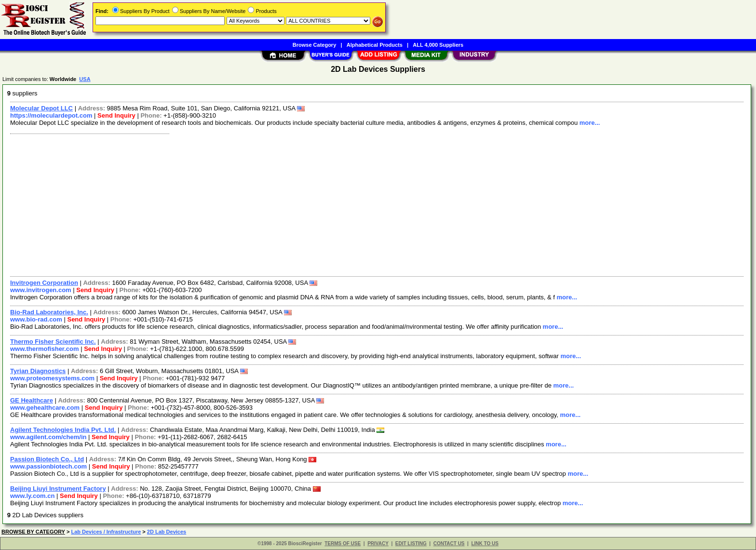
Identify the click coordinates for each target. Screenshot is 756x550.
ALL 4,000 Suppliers (438, 45)
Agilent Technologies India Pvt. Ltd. (63, 430)
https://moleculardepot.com (51, 115)
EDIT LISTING (411, 543)
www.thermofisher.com (45, 349)
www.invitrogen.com (41, 290)
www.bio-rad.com (36, 319)
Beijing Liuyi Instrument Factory (58, 489)
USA (85, 79)
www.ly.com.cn (32, 496)
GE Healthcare (32, 400)
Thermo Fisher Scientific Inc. (53, 342)
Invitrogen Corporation (44, 283)
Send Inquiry (116, 115)
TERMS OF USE (343, 543)
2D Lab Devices (167, 532)
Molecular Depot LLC (41, 108)
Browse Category (314, 45)
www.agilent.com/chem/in (48, 437)
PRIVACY (378, 543)
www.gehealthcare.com (45, 408)
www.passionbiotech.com (48, 466)
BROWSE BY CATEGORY (33, 532)
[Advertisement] (296, 204)
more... (590, 123)
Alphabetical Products (375, 45)
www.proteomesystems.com (52, 378)
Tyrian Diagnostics (38, 371)
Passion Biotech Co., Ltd (47, 459)
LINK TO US (485, 543)
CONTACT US (449, 543)
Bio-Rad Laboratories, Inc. (49, 312)
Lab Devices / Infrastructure (106, 532)
